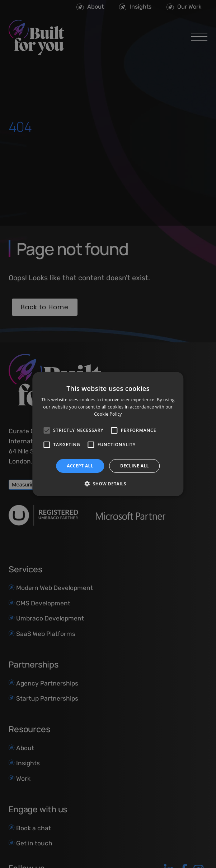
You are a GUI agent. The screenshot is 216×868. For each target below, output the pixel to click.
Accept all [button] (80, 466)
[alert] (108, 434)
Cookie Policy (108, 414)
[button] (108, 484)
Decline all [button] (135, 466)
